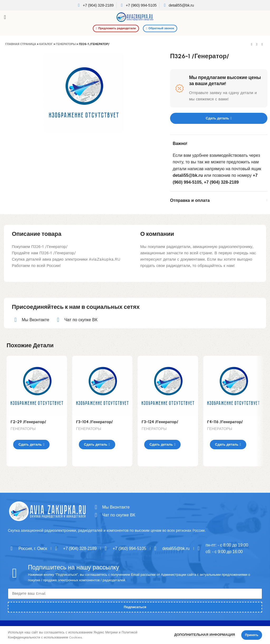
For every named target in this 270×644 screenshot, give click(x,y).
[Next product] (262, 45)
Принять (252, 635)
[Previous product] (252, 45)
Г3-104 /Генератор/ (95, 422)
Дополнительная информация (205, 635)
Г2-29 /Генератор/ (28, 422)
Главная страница (21, 44)
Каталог (46, 44)
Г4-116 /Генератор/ (225, 422)
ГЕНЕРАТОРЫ (66, 44)
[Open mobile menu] (5, 17)
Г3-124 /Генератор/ (160, 422)
